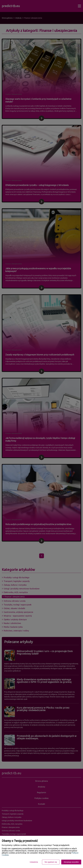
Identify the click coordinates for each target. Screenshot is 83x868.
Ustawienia (34, 862)
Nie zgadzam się (51, 862)
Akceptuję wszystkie (71, 862)
